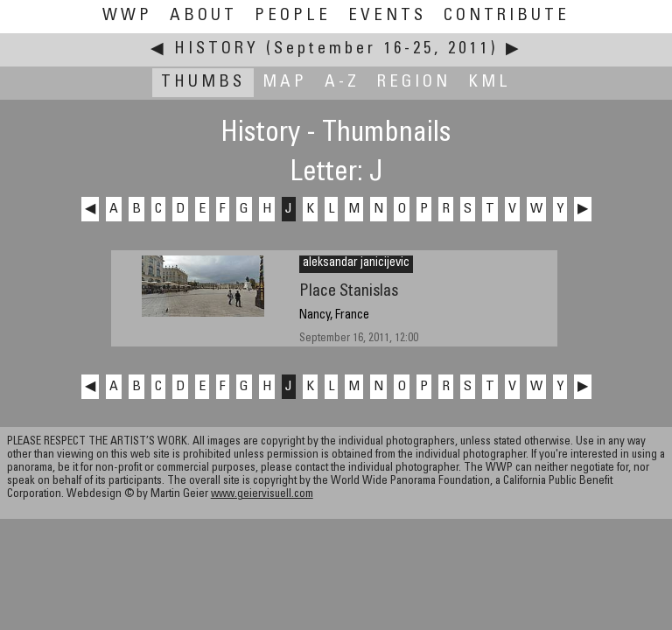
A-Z (342, 83)
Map (285, 83)
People (293, 16)
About (203, 16)
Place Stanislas (349, 292)
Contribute (507, 16)
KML (490, 83)
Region (414, 83)
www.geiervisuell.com (262, 495)
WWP (127, 16)
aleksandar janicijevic (356, 263)
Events (387, 16)
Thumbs (203, 83)
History (217, 49)
